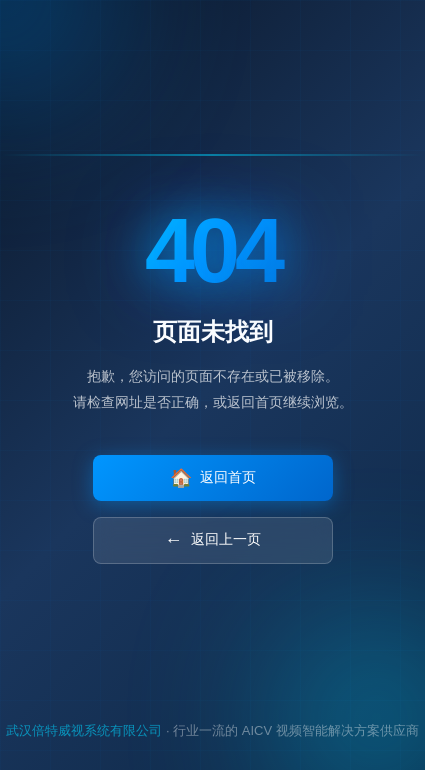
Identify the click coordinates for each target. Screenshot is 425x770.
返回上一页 (213, 540)
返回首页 (213, 478)
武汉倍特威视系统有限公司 (84, 730)
